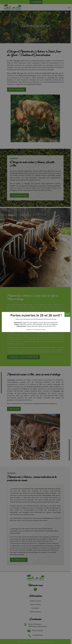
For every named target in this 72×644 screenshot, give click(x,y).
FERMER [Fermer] (67, 314)
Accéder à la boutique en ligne (36, 329)
